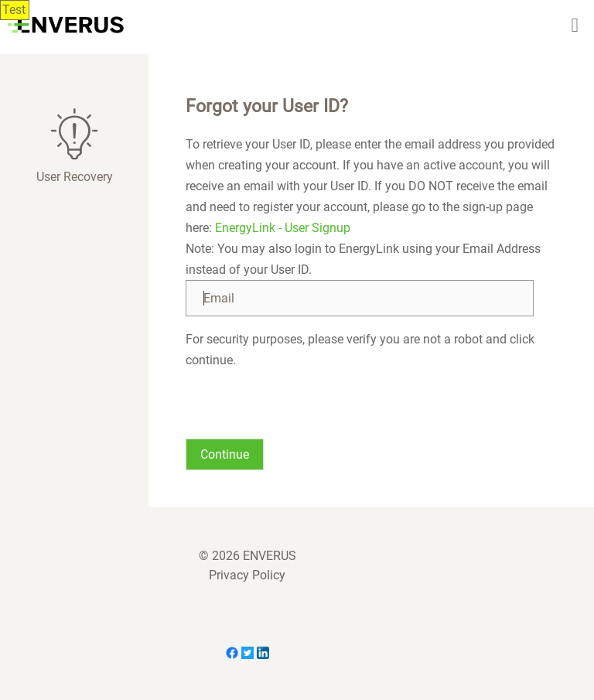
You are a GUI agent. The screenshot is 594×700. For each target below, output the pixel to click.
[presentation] (303, 401)
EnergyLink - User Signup (283, 228)
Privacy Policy (247, 575)
